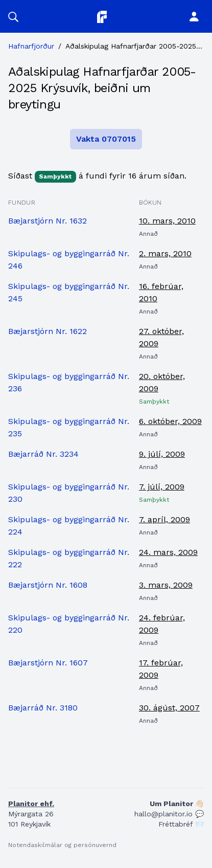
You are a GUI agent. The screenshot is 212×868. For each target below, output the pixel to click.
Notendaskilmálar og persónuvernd (62, 845)
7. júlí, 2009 (162, 487)
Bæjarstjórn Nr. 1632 (48, 221)
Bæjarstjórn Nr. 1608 (48, 585)
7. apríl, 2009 (164, 519)
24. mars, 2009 (168, 552)
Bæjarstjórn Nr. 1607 (48, 663)
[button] (13, 16)
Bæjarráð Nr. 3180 (43, 708)
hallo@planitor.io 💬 (169, 814)
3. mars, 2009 (166, 585)
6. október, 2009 (170, 421)
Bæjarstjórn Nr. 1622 (48, 331)
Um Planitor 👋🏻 (177, 804)
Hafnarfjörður (31, 46)
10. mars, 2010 (167, 221)
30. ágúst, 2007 (169, 708)
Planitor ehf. (31, 804)
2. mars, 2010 (165, 253)
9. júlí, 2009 (162, 454)
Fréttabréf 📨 (181, 824)
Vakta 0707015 (106, 139)
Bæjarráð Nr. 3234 (43, 454)
